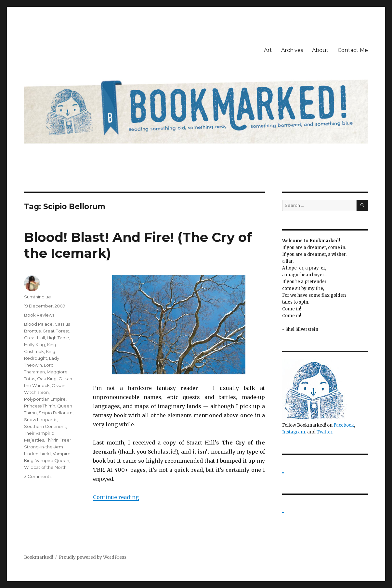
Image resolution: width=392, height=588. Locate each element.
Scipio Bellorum (56, 413)
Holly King (34, 344)
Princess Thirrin (40, 406)
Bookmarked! (39, 557)
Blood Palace (38, 324)
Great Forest (56, 331)
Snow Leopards (41, 419)
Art (268, 50)
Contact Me (353, 50)
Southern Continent (45, 426)
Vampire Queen (52, 460)
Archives (292, 50)
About (320, 50)
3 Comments (38, 476)
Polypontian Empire (45, 399)
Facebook (344, 425)
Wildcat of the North (45, 467)
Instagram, (294, 432)
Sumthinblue (38, 297)
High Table (58, 338)
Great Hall (34, 338)
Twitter (324, 432)
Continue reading (116, 497)
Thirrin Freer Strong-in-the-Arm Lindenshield (48, 447)
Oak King (47, 379)
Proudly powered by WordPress (93, 557)
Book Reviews (39, 315)
